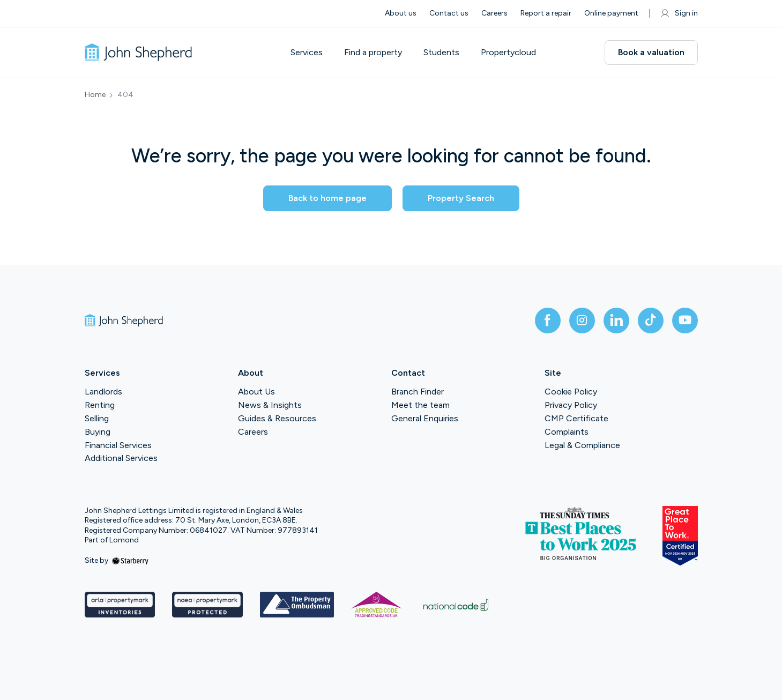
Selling (97, 418)
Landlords (103, 392)
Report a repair (546, 13)
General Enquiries (425, 418)
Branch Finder (418, 392)
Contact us (449, 13)
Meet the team (420, 405)
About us (401, 13)
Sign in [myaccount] (679, 13)
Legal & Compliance (582, 445)
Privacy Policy (571, 405)
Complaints (567, 432)
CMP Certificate (576, 418)
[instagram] (582, 321)
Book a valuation (651, 52)
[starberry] (130, 560)
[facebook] (548, 321)
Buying (98, 432)
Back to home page (327, 198)
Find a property (373, 53)
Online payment (611, 13)
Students (441, 53)
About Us (256, 392)
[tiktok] (651, 321)
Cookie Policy (571, 392)
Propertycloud (508, 53)
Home (95, 95)
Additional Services (121, 458)
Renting (100, 405)
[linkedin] (616, 321)
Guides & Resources (277, 418)
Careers (494, 13)
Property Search (461, 198)
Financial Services (118, 445)
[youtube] (685, 321)
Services (307, 53)
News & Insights (270, 405)
